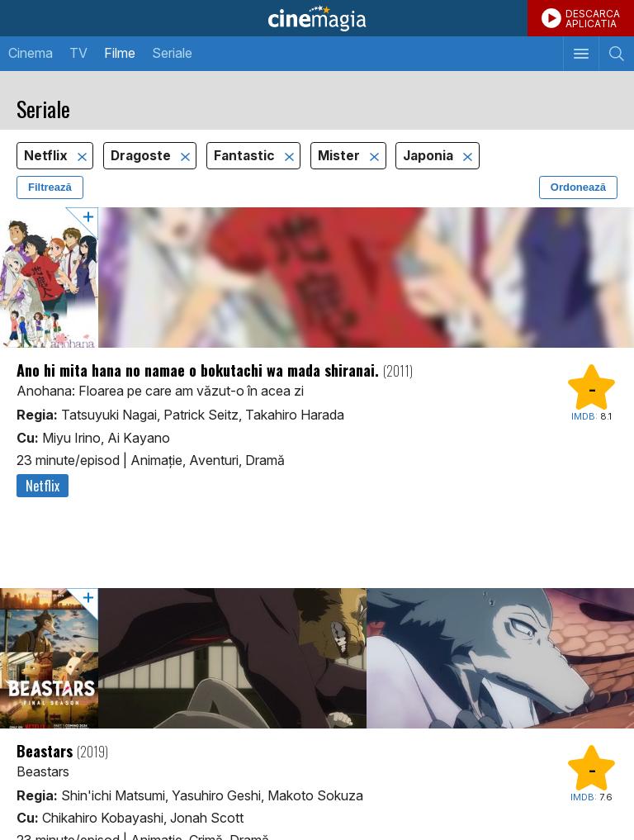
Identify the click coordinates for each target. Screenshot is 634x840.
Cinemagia (317, 18)
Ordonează (578, 187)
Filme (120, 53)
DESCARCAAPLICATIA (593, 19)
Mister (341, 156)
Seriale (172, 53)
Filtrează (50, 187)
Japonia (430, 156)
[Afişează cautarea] (616, 54)
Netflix (47, 156)
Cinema (31, 53)
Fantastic (246, 156)
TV (78, 53)
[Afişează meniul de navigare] (581, 54)
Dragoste (142, 156)
